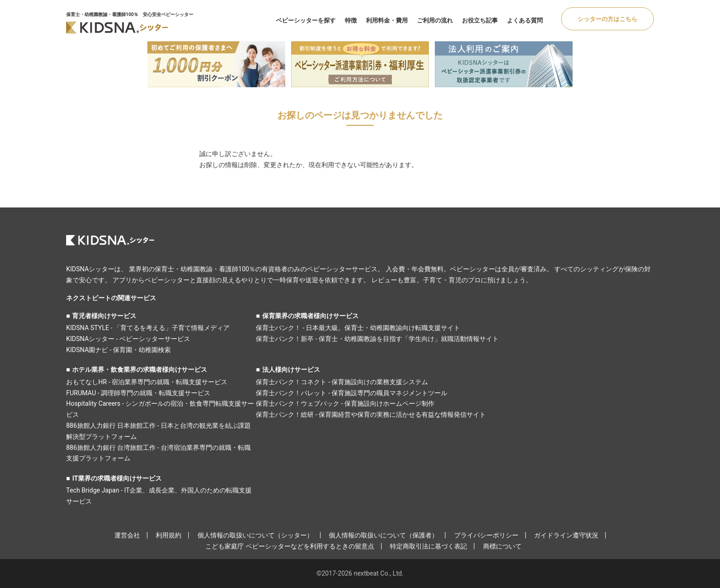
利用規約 (169, 535)
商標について (502, 546)
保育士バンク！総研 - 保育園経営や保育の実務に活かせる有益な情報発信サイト (371, 414)
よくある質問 (525, 20)
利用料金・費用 (387, 20)
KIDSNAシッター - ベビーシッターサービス (128, 339)
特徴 (351, 20)
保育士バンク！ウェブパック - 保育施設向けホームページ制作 (345, 403)
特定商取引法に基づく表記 (428, 546)
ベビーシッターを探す (306, 20)
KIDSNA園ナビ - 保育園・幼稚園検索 (118, 350)
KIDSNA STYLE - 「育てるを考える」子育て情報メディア (148, 328)
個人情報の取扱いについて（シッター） (255, 535)
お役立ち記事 (480, 20)
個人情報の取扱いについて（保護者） (383, 535)
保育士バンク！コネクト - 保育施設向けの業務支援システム (342, 382)
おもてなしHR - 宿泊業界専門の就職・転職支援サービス (147, 382)
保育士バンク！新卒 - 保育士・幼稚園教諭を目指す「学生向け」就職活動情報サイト (377, 339)
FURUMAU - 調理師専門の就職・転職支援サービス (138, 393)
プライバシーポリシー (486, 535)
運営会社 (127, 535)
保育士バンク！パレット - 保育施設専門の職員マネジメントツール (352, 393)
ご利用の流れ (435, 20)
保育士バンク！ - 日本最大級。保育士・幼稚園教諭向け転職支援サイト (358, 328)
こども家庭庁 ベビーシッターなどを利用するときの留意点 (290, 546)
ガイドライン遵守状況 (566, 535)
